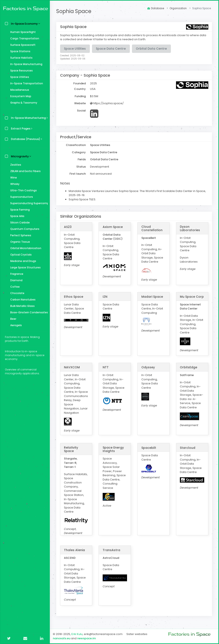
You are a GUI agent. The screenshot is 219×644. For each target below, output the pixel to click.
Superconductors (21, 197)
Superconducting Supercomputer (28, 203)
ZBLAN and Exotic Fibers (24, 171)
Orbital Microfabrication (25, 248)
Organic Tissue (19, 242)
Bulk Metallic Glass (21, 306)
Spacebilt (149, 448)
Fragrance (16, 274)
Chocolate (16, 293)
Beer (12, 319)
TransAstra (111, 550)
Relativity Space (71, 449)
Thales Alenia (74, 550)
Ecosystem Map (20, 96)
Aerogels (15, 325)
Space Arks (16, 216)
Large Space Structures (24, 267)
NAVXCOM (72, 367)
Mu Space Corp (192, 297)
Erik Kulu (77, 634)
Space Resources (20, 71)
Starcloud (188, 448)
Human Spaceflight (22, 32)
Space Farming (19, 210)
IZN (105, 297)
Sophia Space (74, 11)
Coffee (14, 287)
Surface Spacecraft (22, 45)
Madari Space (152, 297)
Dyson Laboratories (190, 228)
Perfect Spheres (20, 235)
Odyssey (148, 367)
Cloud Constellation (152, 228)
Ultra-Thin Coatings (22, 190)
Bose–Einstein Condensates (28, 312)
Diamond (15, 280)
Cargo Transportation (24, 38)
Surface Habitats (20, 58)
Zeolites (15, 165)
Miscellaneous (19, 90)
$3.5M (94, 96)
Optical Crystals (20, 255)
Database (156, 8)
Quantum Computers (24, 229)
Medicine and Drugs (22, 261)
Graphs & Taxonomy (23, 103)
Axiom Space (113, 227)
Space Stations (19, 51)
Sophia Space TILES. (82, 199)
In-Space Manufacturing (25, 64)
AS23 (68, 227)
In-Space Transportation (26, 83)
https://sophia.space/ (107, 103)
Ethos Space (74, 297)
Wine (13, 178)
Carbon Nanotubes (22, 300)
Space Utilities (19, 77)
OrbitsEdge (189, 367)
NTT (106, 367)
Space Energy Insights (113, 449)
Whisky (14, 184)
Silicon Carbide (19, 222)
